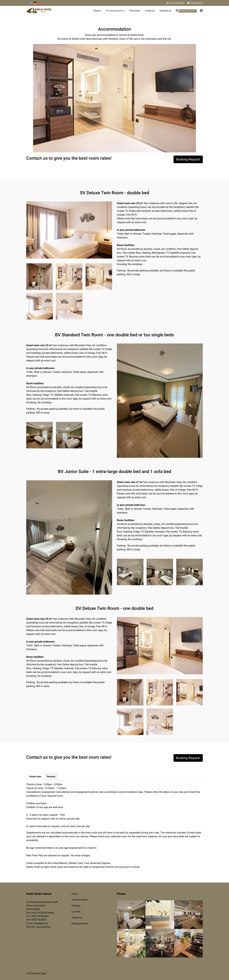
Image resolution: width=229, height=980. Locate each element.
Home (97, 11)
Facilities (135, 11)
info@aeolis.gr (196, 3)
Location (150, 11)
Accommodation (115, 11)
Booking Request (188, 159)
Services (51, 777)
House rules (35, 777)
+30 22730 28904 (176, 3)
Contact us (165, 11)
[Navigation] (201, 11)
